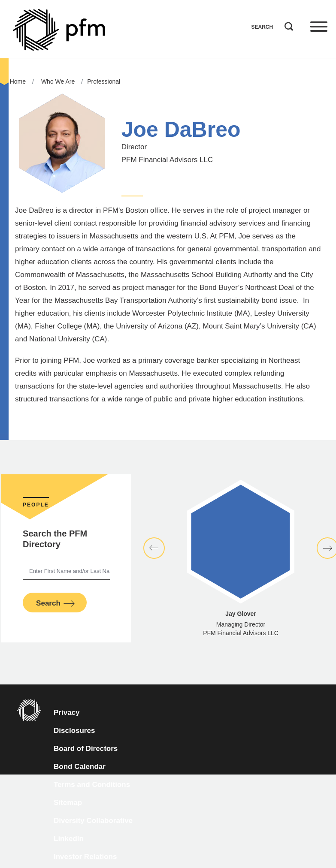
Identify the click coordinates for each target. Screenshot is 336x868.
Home (18, 81)
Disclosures (74, 731)
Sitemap (68, 803)
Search (287, 24)
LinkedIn (69, 839)
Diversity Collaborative (93, 821)
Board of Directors (86, 749)
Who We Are (58, 81)
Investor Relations (85, 857)
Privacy (67, 713)
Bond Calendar (80, 767)
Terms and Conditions (92, 785)
